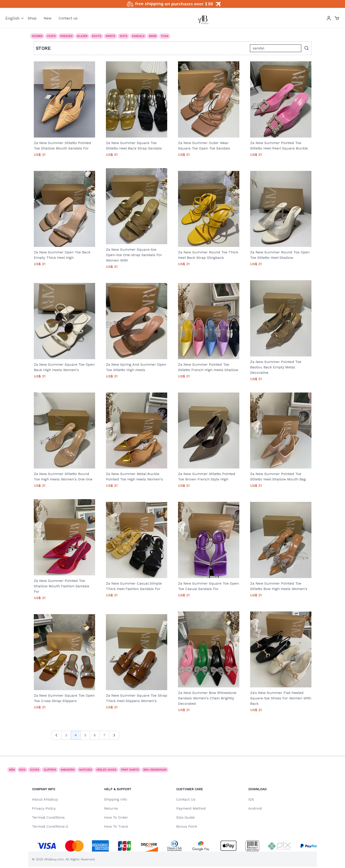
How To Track (116, 826)
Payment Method (191, 808)
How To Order (116, 817)
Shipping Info (116, 799)
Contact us (68, 18)
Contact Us (186, 799)
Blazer (82, 36)
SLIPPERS (50, 770)
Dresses (66, 36)
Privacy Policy (44, 808)
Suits (123, 36)
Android (255, 808)
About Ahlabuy (45, 799)
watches (86, 770)
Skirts (110, 36)
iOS (251, 799)
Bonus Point (187, 826)
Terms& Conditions (48, 817)
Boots (97, 36)
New (48, 18)
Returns (111, 808)
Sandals (138, 36)
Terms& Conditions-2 (50, 826)
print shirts (130, 770)
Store (43, 48)
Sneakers (68, 770)
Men (12, 770)
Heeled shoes (106, 770)
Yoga (165, 36)
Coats (51, 36)
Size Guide (185, 817)
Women (37, 36)
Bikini (153, 36)
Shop (32, 18)
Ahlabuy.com (54, 859)
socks (35, 770)
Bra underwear (155, 770)
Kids (22, 770)
